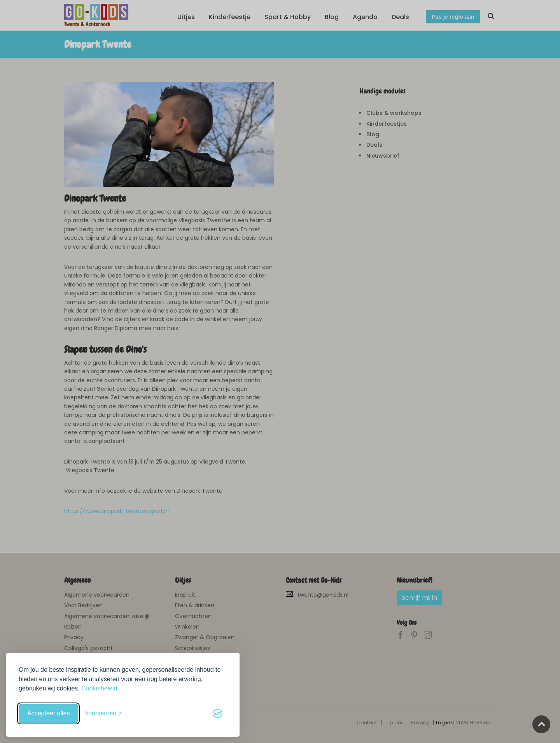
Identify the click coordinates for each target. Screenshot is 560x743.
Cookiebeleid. (100, 688)
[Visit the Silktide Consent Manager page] (218, 713)
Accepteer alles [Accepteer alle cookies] (48, 713)
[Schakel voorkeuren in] (103, 713)
